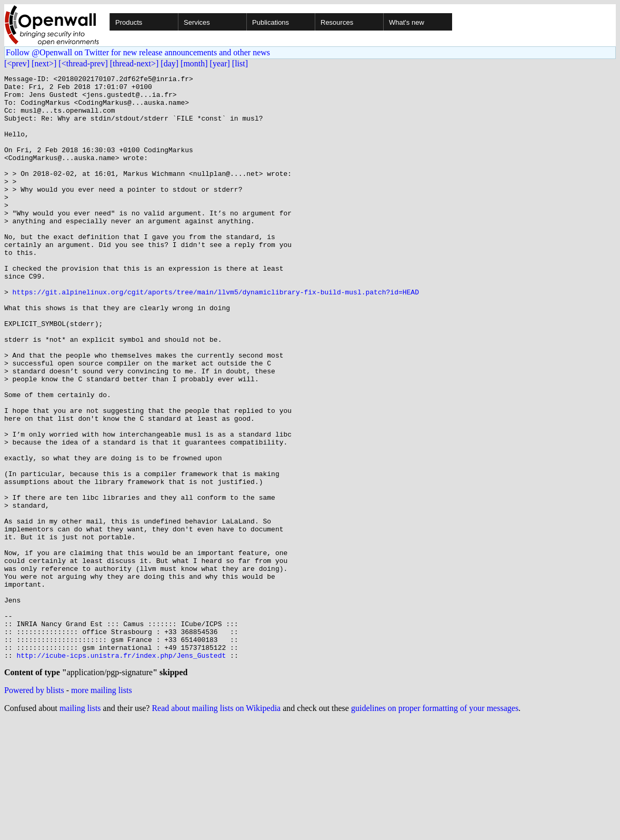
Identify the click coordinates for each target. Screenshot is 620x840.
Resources (337, 22)
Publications (271, 22)
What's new (407, 22)
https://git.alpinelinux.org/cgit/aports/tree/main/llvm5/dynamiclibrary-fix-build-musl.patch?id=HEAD (216, 336)
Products (129, 22)
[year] (220, 63)
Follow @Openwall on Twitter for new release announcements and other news (138, 52)
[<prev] (17, 63)
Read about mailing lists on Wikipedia (216, 827)
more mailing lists (102, 809)
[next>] (44, 63)
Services (197, 22)
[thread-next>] (134, 63)
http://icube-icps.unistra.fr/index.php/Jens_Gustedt (121, 772)
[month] (194, 63)
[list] (240, 63)
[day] (169, 63)
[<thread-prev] (83, 63)
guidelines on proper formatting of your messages (435, 827)
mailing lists (80, 827)
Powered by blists (34, 809)
